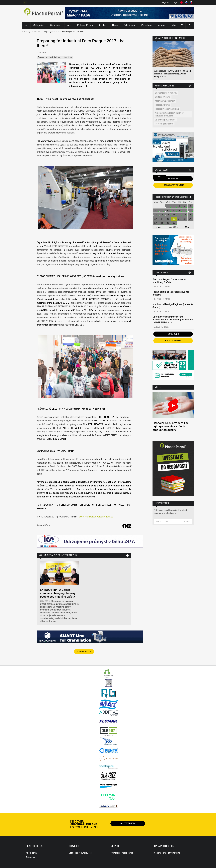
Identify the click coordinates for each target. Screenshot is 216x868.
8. (168, 210)
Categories (39, 25)
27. (156, 223)
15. (168, 215)
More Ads (173, 179)
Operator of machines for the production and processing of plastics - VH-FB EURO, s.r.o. (173, 320)
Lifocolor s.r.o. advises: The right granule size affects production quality (171, 426)
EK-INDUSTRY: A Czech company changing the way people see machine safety (58, 593)
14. (162, 215)
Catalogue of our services (80, 853)
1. (168, 206)
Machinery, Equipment (165, 101)
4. (185, 206)
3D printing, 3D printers (165, 120)
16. (174, 215)
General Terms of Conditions (167, 853)
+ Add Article (84, 652)
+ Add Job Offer (173, 341)
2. (174, 206)
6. (156, 210)
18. (185, 215)
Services (68, 57)
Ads (69, 25)
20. (156, 219)
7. (162, 210)
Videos (162, 25)
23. (174, 219)
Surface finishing (163, 97)
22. (168, 219)
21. (162, 219)
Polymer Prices (85, 25)
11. (185, 210)
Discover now (128, 823)
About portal (31, 853)
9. (174, 210)
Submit (185, 521)
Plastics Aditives (162, 105)
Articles (102, 25)
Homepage (27, 32)
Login (175, 2)
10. (180, 210)
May (188, 227)
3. (180, 206)
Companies (56, 25)
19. (191, 215)
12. (191, 210)
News (115, 25)
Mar (159, 227)
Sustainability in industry (166, 93)
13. (156, 215)
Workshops (146, 25)
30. (174, 223)
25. (185, 219)
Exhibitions (129, 25)
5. (191, 206)
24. (180, 219)
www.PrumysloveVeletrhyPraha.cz (96, 517)
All (159, 177)
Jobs (173, 25)
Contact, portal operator (122, 853)
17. (180, 215)
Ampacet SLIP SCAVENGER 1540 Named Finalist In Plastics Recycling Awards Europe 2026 (172, 74)
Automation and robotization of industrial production (169, 114)
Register (165, 2)
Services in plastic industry (50, 57)
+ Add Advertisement (173, 185)
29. (168, 223)
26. (191, 219)
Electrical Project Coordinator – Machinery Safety (169, 281)
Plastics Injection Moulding (167, 109)
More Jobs (173, 334)
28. (162, 223)
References (31, 857)
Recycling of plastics (164, 124)
